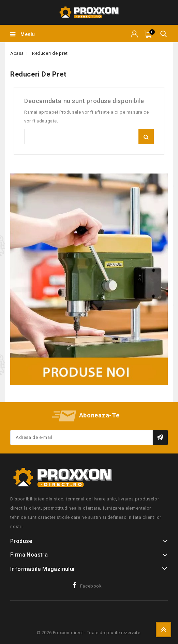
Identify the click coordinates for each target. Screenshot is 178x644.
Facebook (91, 586)
